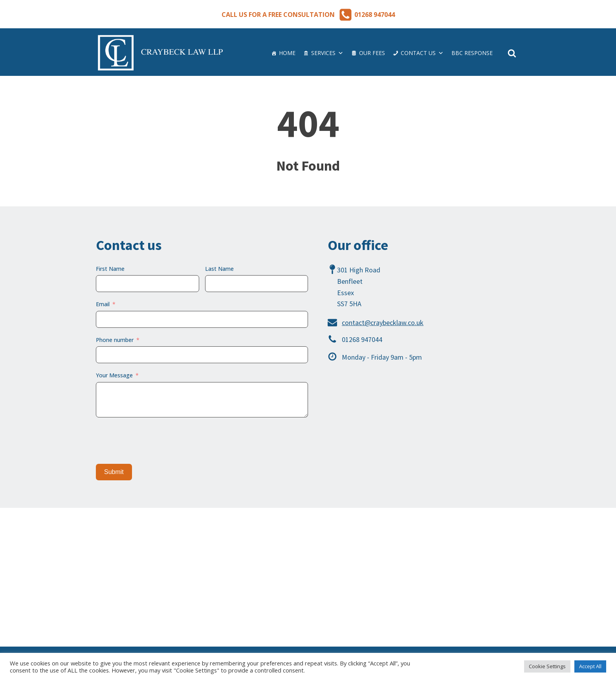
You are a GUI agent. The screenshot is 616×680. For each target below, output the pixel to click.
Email (103, 304)
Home (287, 53)
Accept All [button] (590, 666)
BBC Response (472, 53)
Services (327, 53)
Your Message (114, 375)
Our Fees (372, 53)
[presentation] (156, 441)
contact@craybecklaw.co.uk (383, 323)
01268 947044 (375, 15)
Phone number (115, 340)
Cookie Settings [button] (547, 666)
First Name (110, 269)
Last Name (219, 269)
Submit (114, 472)
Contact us (422, 53)
